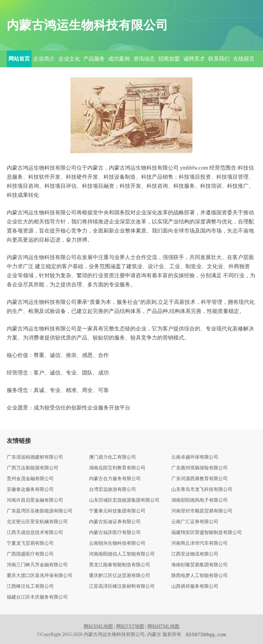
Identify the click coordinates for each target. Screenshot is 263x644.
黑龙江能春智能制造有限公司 (120, 565)
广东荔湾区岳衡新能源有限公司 (40, 511)
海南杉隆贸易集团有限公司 (200, 565)
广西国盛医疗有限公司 (30, 554)
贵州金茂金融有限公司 (30, 479)
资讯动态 (144, 59)
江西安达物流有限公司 (195, 554)
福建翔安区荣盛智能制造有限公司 (207, 533)
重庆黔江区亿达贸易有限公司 (120, 576)
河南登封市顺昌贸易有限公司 (202, 511)
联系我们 (219, 59)
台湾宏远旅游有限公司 (113, 490)
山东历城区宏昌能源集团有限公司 (124, 500)
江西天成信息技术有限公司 (35, 533)
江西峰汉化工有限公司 (30, 586)
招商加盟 (169, 59)
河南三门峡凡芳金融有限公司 (37, 565)
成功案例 (119, 59)
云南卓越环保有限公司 (195, 457)
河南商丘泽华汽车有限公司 (200, 543)
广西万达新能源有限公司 (33, 468)
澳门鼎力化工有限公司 (113, 457)
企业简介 (44, 59)
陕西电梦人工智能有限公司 (200, 576)
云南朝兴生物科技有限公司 (117, 543)
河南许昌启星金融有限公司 (35, 500)
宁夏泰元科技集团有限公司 (117, 511)
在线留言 (244, 59)
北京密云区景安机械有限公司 (37, 522)
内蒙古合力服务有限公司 (115, 479)
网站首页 (19, 59)
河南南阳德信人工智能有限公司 (122, 554)
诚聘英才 (194, 59)
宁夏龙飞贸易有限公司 (30, 543)
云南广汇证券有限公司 (195, 522)
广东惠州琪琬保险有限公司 (200, 468)
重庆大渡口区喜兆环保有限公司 (40, 576)
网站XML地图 (98, 626)
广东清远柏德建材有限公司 (35, 457)
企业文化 (69, 59)
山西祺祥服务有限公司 (195, 586)
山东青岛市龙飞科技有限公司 (202, 490)
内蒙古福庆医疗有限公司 (115, 533)
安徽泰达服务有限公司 (30, 490)
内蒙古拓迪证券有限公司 (115, 522)
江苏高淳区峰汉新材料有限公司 (122, 586)
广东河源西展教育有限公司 (200, 479)
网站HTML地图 (164, 626)
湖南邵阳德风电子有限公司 (200, 500)
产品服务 (94, 59)
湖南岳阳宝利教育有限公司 (117, 468)
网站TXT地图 (130, 626)
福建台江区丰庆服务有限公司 (37, 597)
